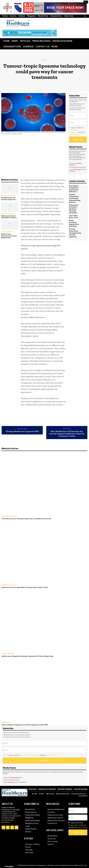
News (15, 41)
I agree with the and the (77, 131)
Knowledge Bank (62, 41)
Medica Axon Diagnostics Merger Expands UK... (9, 236)
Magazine (31, 16)
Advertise (69, 16)
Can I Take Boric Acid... (74, 215)
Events (13, 16)
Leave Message (75, 170)
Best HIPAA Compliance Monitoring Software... (74, 189)
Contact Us (43, 47)
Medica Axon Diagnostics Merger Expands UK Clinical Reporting (27, 656)
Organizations (12, 47)
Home (5, 16)
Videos (22, 16)
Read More (6, 822)
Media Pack (43, 16)
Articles (25, 41)
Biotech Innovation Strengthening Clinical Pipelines (75, 231)
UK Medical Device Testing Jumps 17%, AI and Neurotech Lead (25, 518)
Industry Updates (7, 232)
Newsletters (56, 16)
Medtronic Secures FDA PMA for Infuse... (9, 217)
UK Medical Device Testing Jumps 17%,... (9, 199)
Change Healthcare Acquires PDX (22, 431)
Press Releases (41, 41)
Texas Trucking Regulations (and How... (74, 222)
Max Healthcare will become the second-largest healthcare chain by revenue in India (67, 434)
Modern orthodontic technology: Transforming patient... (75, 198)
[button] (85, 16)
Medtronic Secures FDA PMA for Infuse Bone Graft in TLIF (24, 587)
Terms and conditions (73, 131)
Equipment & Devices (9, 195)
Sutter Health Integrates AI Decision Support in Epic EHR (24, 724)
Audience (28, 47)
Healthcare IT (6, 722)
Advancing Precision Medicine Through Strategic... (73, 208)
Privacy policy (75, 134)
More (55, 47)
